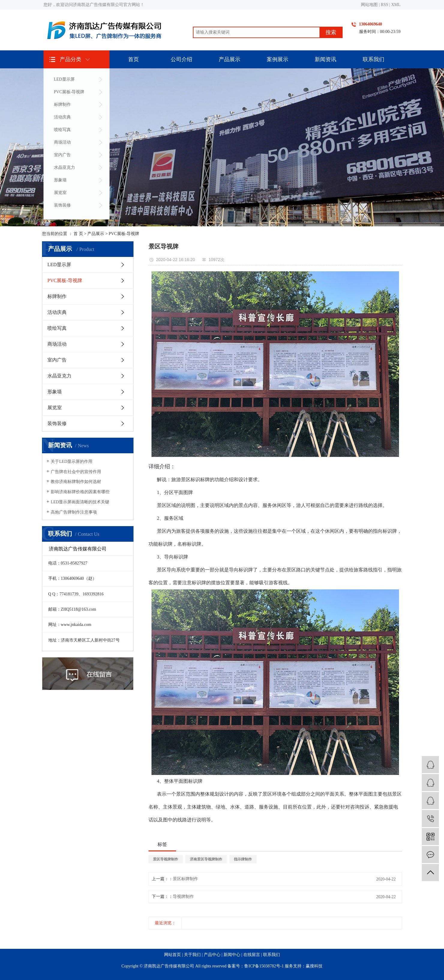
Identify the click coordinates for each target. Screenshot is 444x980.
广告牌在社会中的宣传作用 (76, 472)
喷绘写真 (62, 130)
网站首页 (172, 955)
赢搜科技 (314, 966)
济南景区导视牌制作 (206, 859)
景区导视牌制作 (166, 859)
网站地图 (369, 5)
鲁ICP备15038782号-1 (264, 966)
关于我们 (192, 955)
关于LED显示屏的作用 (72, 462)
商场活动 (62, 142)
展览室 (60, 193)
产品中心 (212, 955)
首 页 (78, 234)
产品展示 (229, 59)
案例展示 (277, 59)
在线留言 (252, 955)
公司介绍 (181, 59)
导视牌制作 (183, 897)
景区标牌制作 (185, 879)
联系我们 (373, 59)
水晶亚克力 (64, 167)
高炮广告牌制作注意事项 (74, 512)
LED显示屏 (64, 79)
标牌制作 (62, 104)
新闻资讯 (325, 59)
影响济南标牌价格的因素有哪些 (80, 492)
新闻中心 (232, 955)
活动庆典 (62, 117)
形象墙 (60, 180)
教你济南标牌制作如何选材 (76, 482)
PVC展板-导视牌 (69, 92)
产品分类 (70, 59)
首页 (133, 59)
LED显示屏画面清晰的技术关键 (80, 502)
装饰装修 (62, 205)
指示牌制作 (243, 859)
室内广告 (62, 155)
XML (396, 5)
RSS (384, 5)
